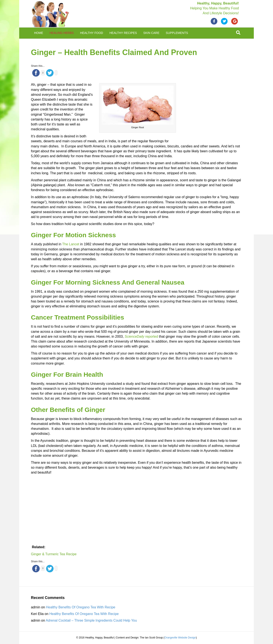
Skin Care (151, 33)
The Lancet (71, 244)
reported (141, 337)
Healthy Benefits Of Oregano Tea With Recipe (81, 607)
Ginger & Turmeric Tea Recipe (54, 554)
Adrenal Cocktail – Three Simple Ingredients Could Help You (91, 620)
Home (39, 33)
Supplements (177, 33)
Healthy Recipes (123, 33)
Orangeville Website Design (180, 638)
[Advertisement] (210, 111)
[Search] (238, 33)
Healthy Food (92, 33)
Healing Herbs (62, 33)
